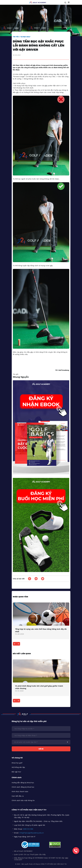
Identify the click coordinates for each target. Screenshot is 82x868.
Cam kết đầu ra (18, 796)
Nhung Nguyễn (21, 377)
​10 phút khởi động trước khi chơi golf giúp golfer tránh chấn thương (39, 687)
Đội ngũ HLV (16, 772)
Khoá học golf (17, 763)
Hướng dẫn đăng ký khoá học (23, 783)
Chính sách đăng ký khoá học (23, 787)
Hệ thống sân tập (18, 767)
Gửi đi (41, 749)
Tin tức (16, 37)
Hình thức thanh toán (20, 791)
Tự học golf (25, 37)
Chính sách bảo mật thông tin (23, 800)
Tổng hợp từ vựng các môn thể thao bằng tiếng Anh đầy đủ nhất (41, 630)
